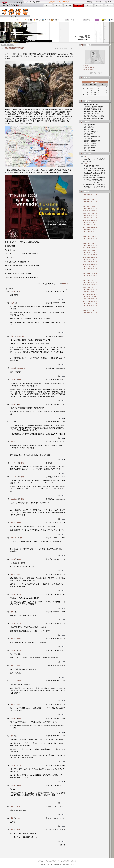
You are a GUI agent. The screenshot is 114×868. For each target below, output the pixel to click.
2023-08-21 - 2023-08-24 (90, 257)
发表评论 (65, 284)
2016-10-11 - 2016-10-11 (90, 308)
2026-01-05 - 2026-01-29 (90, 202)
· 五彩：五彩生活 (88, 139)
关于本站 (41, 861)
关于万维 (108, 2)
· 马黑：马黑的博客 (89, 127)
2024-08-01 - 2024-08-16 (90, 232)
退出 (112, 20)
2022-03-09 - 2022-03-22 (90, 290)
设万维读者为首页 (35, 2)
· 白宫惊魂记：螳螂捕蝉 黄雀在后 (93, 118)
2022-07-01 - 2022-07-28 (90, 283)
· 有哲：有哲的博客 (89, 150)
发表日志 (29, 20)
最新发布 (88, 101)
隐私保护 (73, 861)
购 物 (109, 5)
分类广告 (99, 5)
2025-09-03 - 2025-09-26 (90, 209)
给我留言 (57, 20)
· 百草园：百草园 (88, 134)
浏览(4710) (40, 284)
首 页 (48, 5)
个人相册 (47, 20)
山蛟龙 (20, 380)
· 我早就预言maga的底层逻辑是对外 (94, 187)
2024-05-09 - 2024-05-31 (90, 239)
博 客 (79, 5)
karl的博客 (83, 37)
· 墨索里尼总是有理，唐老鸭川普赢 (94, 116)
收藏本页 (33, 41)
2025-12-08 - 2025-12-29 (90, 204)
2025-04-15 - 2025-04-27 (90, 218)
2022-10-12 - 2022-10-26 (90, 278)
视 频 (68, 5)
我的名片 (88, 45)
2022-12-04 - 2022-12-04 (90, 273)
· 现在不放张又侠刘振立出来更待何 (94, 111)
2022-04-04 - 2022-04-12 (90, 287)
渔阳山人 (20, 523)
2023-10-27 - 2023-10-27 (90, 255)
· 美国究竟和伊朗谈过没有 (91, 114)
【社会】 (86, 164)
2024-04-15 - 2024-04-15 (90, 241)
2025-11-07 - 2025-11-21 (90, 206)
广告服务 (89, 2)
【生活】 (86, 157)
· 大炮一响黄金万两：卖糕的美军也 (94, 185)
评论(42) (54, 284)
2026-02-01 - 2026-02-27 (90, 199)
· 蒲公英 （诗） (88, 161)
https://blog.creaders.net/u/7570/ (15, 41)
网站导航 (67, 861)
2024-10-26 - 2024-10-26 (90, 227)
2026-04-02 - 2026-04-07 (90, 195)
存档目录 (88, 191)
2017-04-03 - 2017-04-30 (90, 303)
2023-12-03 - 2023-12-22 (90, 250)
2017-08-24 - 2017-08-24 (90, 299)
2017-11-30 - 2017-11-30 (90, 296)
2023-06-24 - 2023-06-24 (90, 262)
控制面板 (38, 20)
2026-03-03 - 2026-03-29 (90, 197)
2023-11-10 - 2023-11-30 (90, 253)
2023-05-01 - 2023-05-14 (90, 264)
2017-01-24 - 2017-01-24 (90, 306)
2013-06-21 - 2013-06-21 (90, 315)
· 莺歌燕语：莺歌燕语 (90, 146)
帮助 (106, 20)
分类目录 (88, 153)
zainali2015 (20, 336)
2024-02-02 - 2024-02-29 (90, 246)
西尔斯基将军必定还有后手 (15, 48)
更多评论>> (63, 845)
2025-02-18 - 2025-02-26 (90, 222)
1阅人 (20, 291)
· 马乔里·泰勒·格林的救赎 (91, 105)
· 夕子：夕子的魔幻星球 (90, 132)
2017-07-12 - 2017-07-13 (90, 301)
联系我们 (98, 2)
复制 (27, 41)
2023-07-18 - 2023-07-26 (90, 259)
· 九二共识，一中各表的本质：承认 (94, 159)
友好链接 (88, 122)
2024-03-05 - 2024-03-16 (90, 243)
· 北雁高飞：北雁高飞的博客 (92, 136)
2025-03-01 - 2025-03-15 (90, 220)
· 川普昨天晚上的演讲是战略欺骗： (94, 107)
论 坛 (89, 5)
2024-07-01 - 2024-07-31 (90, 234)
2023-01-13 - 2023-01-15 (90, 271)
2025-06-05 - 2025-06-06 (90, 213)
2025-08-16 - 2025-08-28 (90, 211)
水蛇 (12, 336)
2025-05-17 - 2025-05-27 (90, 216)
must (20, 404)
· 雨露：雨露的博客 (89, 125)
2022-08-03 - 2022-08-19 (90, 280)
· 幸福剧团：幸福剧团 (90, 143)
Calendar (88, 77)
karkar (13, 291)
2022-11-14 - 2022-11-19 (90, 276)
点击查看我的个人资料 (95, 73)
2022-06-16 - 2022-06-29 (90, 285)
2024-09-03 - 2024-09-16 (90, 229)
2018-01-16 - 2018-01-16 (90, 292)
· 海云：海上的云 (88, 130)
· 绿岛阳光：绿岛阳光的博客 (92, 141)
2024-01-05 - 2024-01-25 (90, 248)
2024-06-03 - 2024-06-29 (90, 236)
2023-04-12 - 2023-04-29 (90, 266)
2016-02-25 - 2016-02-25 (90, 310)
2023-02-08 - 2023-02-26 (90, 269)
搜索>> (18, 20)
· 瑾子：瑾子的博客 (89, 148)
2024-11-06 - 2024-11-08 (90, 225)
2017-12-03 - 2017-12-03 (90, 294)
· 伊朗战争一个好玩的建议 (91, 182)
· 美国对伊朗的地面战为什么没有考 (94, 109)
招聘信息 (60, 861)
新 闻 (58, 5)
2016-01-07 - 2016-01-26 (90, 313)
